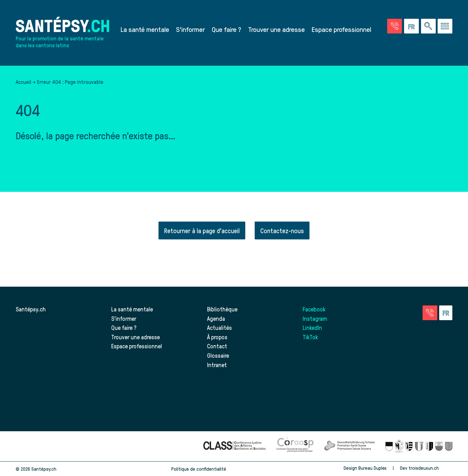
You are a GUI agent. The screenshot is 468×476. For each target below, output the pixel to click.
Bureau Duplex (372, 468)
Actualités (219, 328)
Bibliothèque (222, 309)
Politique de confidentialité (199, 469)
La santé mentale (145, 29)
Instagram (315, 318)
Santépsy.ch (31, 309)
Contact (217, 346)
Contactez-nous (282, 230)
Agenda (216, 318)
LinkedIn (312, 328)
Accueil (23, 82)
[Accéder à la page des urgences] (395, 26)
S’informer (190, 29)
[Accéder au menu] (445, 26)
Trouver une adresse (276, 29)
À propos (217, 337)
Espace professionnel (341, 29)
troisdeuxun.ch (430, 468)
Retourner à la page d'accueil (202, 230)
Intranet (217, 365)
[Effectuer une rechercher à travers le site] (428, 26)
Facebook (314, 309)
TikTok (310, 337)
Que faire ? (226, 29)
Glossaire (218, 355)
